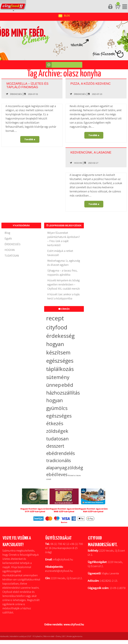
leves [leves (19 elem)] (62, 474)
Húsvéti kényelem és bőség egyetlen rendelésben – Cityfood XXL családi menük (64, 284)
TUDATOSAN (12, 256)
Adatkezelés (4, 636)
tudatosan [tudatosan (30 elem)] (57, 439)
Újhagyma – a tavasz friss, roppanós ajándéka (62, 273)
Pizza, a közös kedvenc (96, 83)
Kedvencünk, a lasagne (86, 154)
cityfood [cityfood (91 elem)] (57, 327)
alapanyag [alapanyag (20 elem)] (57, 467)
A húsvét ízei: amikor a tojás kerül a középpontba (64, 296)
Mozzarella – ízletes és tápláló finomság (30, 85)
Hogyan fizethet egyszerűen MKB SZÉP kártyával (64, 510)
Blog (7, 233)
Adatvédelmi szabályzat (18, 636)
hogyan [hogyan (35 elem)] (55, 400)
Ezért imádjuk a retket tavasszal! (60, 253)
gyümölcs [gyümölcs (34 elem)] (57, 408)
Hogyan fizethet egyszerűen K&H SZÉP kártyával (93, 510)
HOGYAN (78, 163)
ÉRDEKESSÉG (16, 94)
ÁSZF (29, 636)
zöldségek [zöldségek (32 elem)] (57, 431)
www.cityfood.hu (74, 624)
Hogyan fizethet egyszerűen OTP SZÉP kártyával (35, 510)
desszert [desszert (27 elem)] (55, 446)
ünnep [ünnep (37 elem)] (54, 385)
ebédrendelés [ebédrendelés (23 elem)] (61, 453)
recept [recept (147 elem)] (55, 318)
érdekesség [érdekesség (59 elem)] (60, 336)
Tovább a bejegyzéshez (30, 140)
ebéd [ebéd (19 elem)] (51, 474)
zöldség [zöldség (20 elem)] (75, 467)
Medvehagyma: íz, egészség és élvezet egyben (64, 263)
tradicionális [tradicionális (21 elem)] (59, 460)
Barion (64, 522)
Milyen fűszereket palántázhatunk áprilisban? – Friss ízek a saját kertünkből (64, 239)
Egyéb (8, 238)
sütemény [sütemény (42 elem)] (58, 377)
